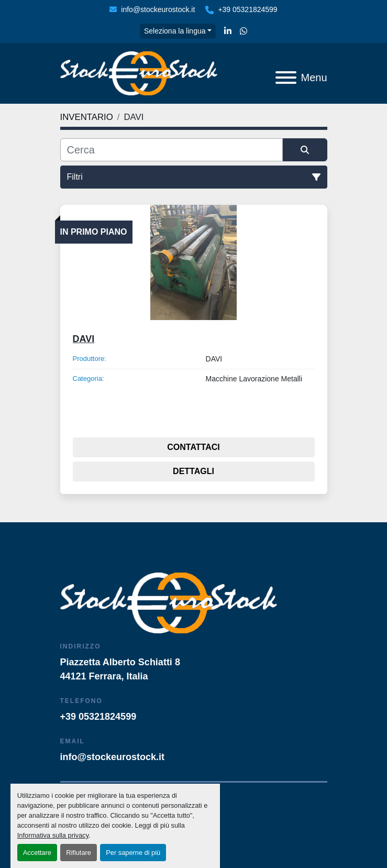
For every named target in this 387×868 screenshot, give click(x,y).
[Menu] (286, 78)
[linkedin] (228, 31)
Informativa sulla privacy (53, 835)
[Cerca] (172, 150)
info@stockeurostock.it (158, 9)
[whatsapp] (244, 31)
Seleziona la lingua (175, 31)
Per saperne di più (133, 853)
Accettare (37, 853)
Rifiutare (79, 853)
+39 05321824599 (247, 9)
